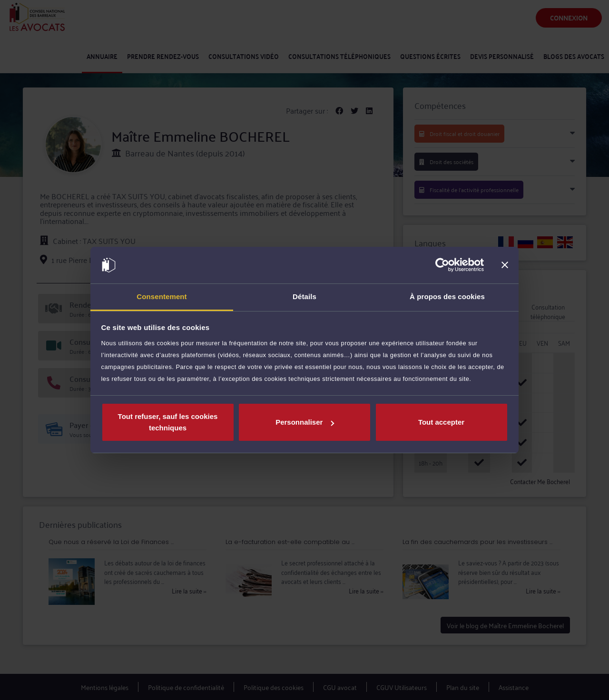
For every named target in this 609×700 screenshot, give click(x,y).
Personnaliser (305, 422)
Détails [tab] (304, 297)
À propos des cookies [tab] (447, 297)
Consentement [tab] (162, 297)
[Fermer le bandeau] (505, 265)
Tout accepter (441, 422)
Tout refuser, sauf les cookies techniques (168, 422)
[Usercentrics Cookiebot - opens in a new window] (442, 265)
